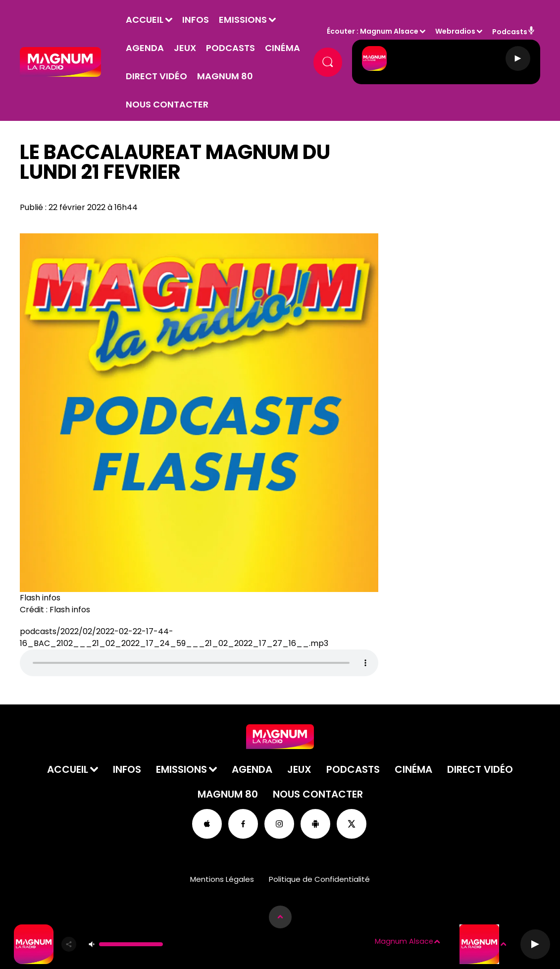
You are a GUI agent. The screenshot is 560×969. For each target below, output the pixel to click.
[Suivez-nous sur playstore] (315, 826)
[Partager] (69, 944)
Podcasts (248, 50)
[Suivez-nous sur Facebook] (243, 826)
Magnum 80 (172, 106)
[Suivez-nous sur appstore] (207, 826)
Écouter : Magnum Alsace (373, 33)
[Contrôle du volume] (131, 944)
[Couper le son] (92, 944)
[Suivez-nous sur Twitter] (352, 826)
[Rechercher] (326, 64)
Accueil (162, 22)
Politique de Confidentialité (319, 881)
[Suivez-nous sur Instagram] (279, 826)
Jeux (203, 50)
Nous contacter (251, 106)
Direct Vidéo (219, 78)
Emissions (261, 22)
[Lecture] (518, 64)
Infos (213, 22)
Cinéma (161, 78)
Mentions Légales (222, 881)
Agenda (163, 50)
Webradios (455, 33)
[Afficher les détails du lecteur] (280, 917)
